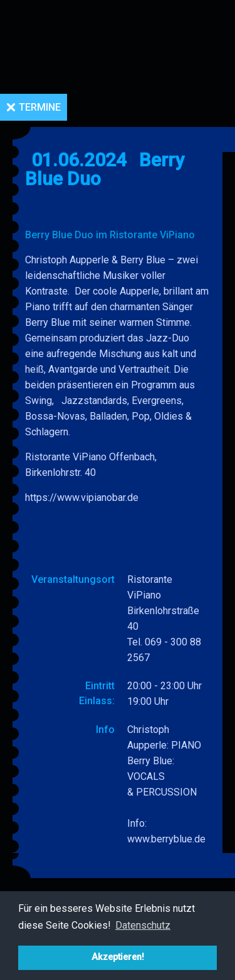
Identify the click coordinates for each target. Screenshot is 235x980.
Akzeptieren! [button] (118, 957)
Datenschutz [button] (143, 925)
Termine (40, 107)
